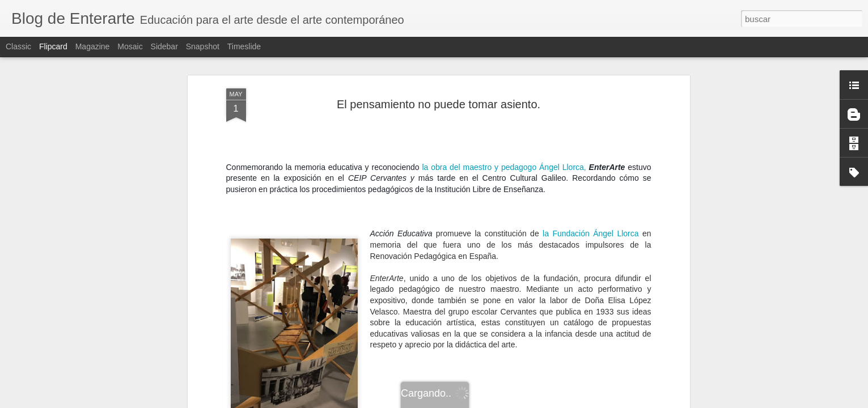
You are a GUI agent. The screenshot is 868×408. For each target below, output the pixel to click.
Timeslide (244, 46)
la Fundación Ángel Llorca (590, 233)
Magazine (93, 46)
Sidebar (164, 46)
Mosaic (130, 46)
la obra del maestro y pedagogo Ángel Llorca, (504, 167)
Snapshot (203, 46)
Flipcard (53, 46)
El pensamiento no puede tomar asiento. (439, 104)
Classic (18, 46)
